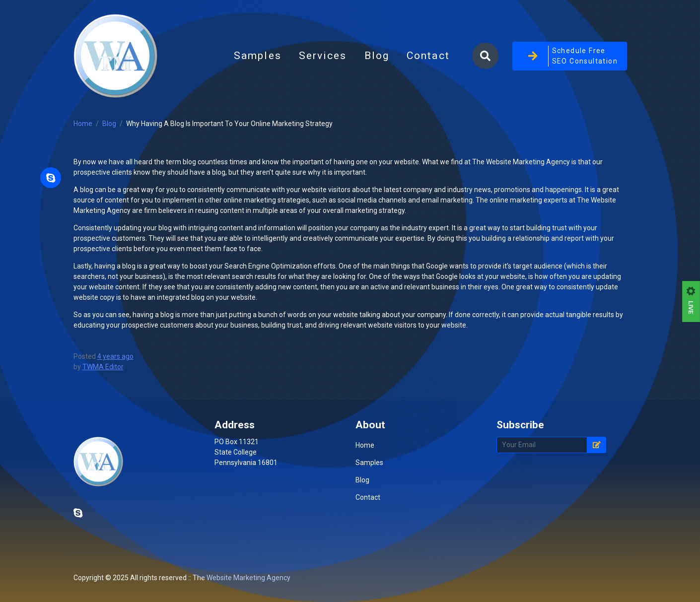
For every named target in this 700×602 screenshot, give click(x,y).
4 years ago (115, 356)
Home (83, 124)
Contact (428, 56)
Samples (258, 56)
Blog (381, 59)
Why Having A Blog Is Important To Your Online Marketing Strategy (229, 124)
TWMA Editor (103, 367)
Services (323, 56)
